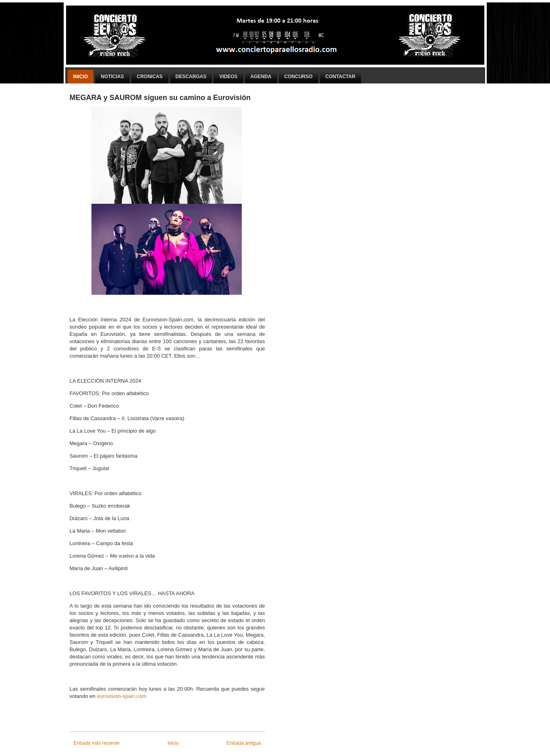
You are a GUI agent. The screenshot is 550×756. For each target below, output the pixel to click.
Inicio (81, 77)
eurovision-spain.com (121, 696)
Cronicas (150, 77)
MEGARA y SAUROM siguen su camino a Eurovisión (160, 98)
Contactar (340, 77)
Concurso (299, 77)
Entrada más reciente (97, 743)
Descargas (191, 77)
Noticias (112, 77)
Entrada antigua (244, 743)
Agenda (261, 77)
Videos (228, 77)
